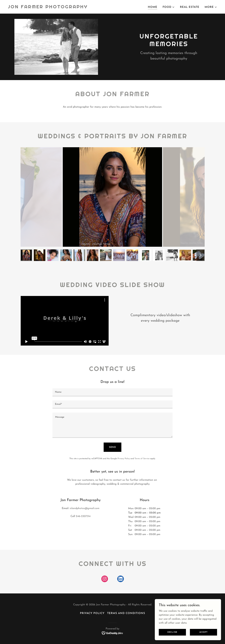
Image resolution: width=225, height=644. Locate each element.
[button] (169, 7)
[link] (48, 8)
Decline (172, 632)
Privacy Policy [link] (124, 459)
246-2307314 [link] (83, 516)
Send (113, 447)
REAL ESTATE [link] (190, 7)
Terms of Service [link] (142, 459)
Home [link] (153, 7)
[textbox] (113, 392)
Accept (203, 632)
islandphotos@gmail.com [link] (85, 508)
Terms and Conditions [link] (126, 613)
